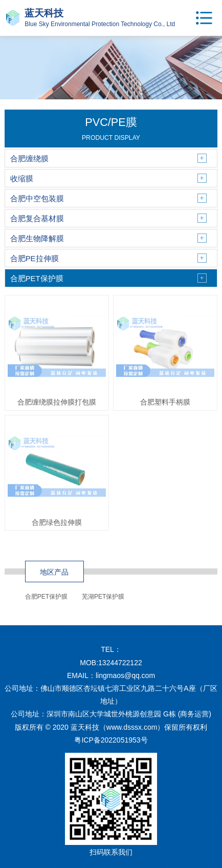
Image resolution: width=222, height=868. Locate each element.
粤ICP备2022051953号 (111, 740)
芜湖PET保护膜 (103, 597)
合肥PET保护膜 (46, 597)
